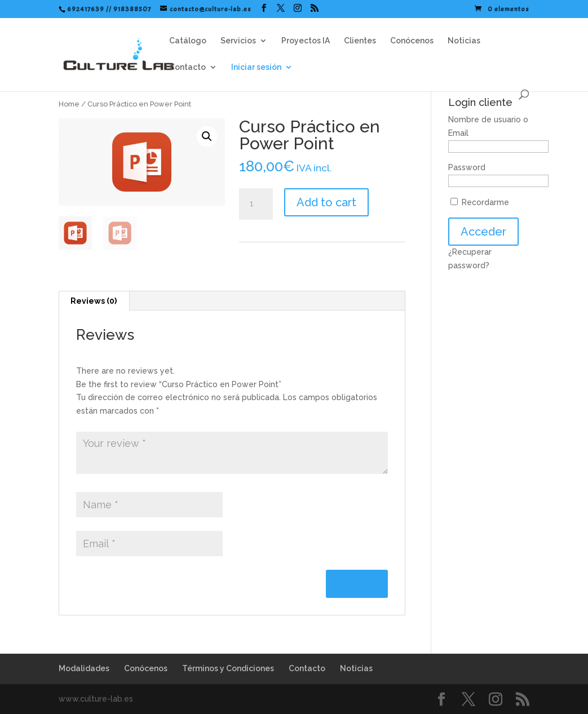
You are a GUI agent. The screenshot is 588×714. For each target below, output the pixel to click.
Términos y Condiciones (228, 668)
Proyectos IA (306, 41)
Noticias (464, 41)
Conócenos (412, 41)
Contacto (187, 67)
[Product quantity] (256, 204)
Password (467, 167)
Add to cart (326, 202)
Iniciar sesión (256, 67)
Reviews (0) (94, 301)
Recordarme (480, 202)
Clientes (360, 41)
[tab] (94, 301)
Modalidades (84, 668)
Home (69, 104)
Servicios (238, 41)
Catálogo (188, 41)
